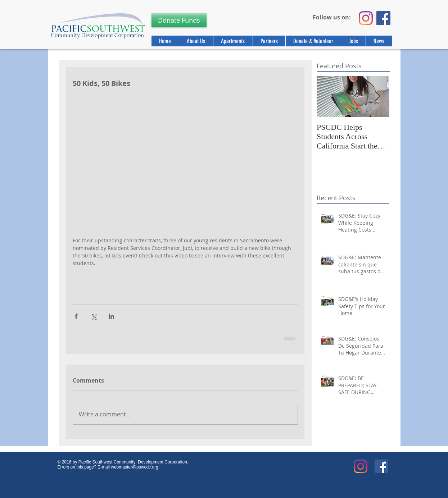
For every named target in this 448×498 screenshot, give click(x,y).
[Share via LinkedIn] (111, 316)
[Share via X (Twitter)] (94, 316)
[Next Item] (378, 97)
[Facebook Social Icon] (381, 466)
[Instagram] (366, 18)
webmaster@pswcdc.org (135, 467)
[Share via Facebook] (76, 316)
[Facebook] (383, 18)
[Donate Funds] (179, 20)
